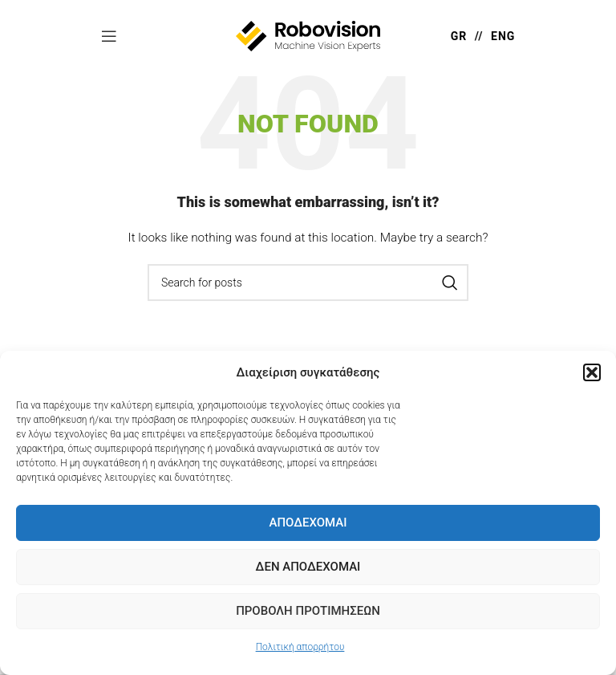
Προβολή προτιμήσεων (308, 611)
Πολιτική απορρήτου (300, 647)
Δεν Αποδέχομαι (308, 567)
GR (459, 36)
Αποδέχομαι (308, 523)
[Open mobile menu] (109, 36)
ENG (503, 36)
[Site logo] (308, 35)
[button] (592, 372)
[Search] (308, 283)
